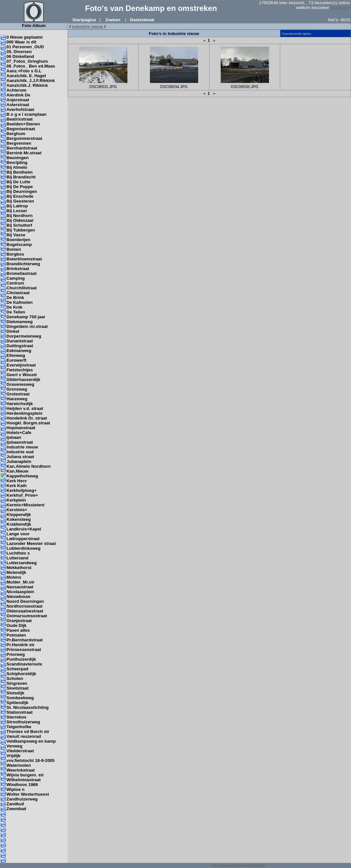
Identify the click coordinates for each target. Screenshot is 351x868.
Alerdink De (18, 95)
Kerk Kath (17, 486)
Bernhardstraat (22, 148)
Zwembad (16, 809)
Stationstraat (19, 712)
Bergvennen (19, 143)
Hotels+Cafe (19, 433)
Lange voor (18, 534)
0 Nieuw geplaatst (25, 37)
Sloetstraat (18, 688)
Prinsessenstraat (24, 650)
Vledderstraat (20, 751)
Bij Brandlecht (21, 177)
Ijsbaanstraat (20, 442)
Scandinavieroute (24, 664)
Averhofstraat (20, 109)
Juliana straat (20, 457)
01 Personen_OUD (25, 47)
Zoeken (113, 20)
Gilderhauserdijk (23, 380)
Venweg (14, 746)
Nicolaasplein (20, 592)
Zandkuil (15, 804)
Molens (14, 577)
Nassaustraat (20, 587)
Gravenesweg (20, 384)
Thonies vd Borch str (28, 732)
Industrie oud (20, 452)
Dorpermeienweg (24, 336)
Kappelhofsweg (22, 476)
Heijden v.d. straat (25, 408)
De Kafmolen (19, 302)
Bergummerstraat (24, 138)
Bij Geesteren (20, 201)
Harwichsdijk (20, 404)
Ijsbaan (14, 437)
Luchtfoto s (18, 553)
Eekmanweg (19, 351)
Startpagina (84, 20)
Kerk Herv (17, 481)
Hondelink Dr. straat (27, 418)
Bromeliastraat (21, 273)
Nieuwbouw (18, 597)
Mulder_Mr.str (20, 582)
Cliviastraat (18, 293)
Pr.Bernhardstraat (25, 640)
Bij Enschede (20, 196)
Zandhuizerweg (22, 799)
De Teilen (16, 312)
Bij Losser (17, 211)
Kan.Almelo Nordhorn (29, 466)
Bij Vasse (16, 235)
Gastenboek (142, 20)
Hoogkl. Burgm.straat (28, 423)
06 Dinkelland (20, 56)
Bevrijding (17, 163)
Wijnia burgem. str (25, 775)
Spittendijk (17, 703)
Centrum (15, 283)
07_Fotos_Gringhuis (27, 61)
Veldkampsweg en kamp (31, 741)
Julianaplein (19, 461)
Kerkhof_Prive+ (22, 495)
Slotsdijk (15, 693)
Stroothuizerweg (23, 722)
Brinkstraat (18, 269)
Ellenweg (16, 355)
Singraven (17, 683)
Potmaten (16, 635)
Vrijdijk (14, 756)
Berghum (16, 134)
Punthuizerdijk (21, 659)
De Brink (15, 298)
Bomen (14, 249)
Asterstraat (18, 105)
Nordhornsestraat (24, 606)
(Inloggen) (340, 8)
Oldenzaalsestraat (25, 611)
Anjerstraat (18, 100)
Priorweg (16, 654)
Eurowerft (16, 360)
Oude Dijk (16, 625)
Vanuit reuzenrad (24, 736)
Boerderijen (18, 240)
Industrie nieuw (22, 447)
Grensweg (17, 389)
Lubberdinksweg (23, 548)
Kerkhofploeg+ (22, 490)
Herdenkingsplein (24, 413)
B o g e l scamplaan (26, 114)
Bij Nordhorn (19, 216)
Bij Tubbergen (21, 230)
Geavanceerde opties (296, 33)
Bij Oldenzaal (20, 220)
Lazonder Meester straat (31, 543)
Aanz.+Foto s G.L (24, 71)
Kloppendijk (19, 515)
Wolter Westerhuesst (28, 794)
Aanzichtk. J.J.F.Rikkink (31, 81)
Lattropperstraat (23, 539)
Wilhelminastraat (24, 780)
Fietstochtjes (20, 370)
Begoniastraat (21, 129)
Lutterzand (17, 558)
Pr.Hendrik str (20, 645)
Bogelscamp (19, 244)
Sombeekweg (20, 698)
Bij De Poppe (20, 187)
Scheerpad (17, 669)
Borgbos (15, 254)
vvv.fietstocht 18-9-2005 (30, 760)
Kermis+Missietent (25, 505)
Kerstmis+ (17, 510)
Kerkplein (16, 500)
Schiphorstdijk (21, 674)
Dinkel (13, 331)
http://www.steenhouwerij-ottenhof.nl (239, 865)
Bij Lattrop (17, 206)
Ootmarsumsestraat (27, 616)
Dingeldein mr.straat (27, 326)
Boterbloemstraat (24, 259)
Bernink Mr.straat (24, 153)
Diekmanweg (19, 322)
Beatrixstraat (20, 119)
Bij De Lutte (18, 182)
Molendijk (16, 572)
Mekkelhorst (19, 568)
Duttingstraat (20, 346)
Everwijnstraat (21, 365)
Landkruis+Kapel (24, 529)
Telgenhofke (19, 727)
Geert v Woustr (22, 375)
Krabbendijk (19, 524)
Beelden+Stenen (23, 124)
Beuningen (18, 158)
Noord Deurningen (25, 601)
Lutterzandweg (22, 563)
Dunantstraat (20, 341)
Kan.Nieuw (17, 471)
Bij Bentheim (19, 172)
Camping (16, 278)
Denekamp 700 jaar (26, 317)
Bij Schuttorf (19, 225)
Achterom (16, 90)
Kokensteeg (19, 519)
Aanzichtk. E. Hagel (26, 76)
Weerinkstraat (21, 770)
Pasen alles (18, 630)
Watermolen (19, 765)
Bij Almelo (17, 167)
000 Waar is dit (21, 42)
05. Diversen (19, 52)
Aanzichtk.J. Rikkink (27, 85)
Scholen (15, 678)
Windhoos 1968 (22, 785)
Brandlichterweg (23, 264)
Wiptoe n (15, 789)
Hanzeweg (17, 399)
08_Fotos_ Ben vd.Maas (31, 66)
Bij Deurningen (22, 191)
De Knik (14, 307)
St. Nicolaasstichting (28, 707)
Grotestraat (18, 394)
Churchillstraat (22, 288)
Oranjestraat (19, 621)
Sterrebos (16, 717)
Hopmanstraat (21, 428)
